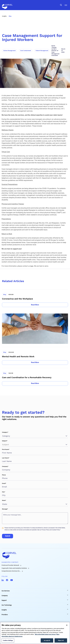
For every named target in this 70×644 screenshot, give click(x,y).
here (32, 266)
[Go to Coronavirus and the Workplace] (35, 298)
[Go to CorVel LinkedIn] (3, 580)
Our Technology (7, 605)
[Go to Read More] (35, 305)
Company (5, 596)
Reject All (61, 640)
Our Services (6, 591)
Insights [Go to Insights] (4, 16)
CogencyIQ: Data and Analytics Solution (14, 568)
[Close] (67, 625)
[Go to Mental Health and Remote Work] (35, 356)
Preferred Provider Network (10, 565)
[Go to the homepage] (7, 5)
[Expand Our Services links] (68, 590)
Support (4, 600)
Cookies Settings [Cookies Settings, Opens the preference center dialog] (8, 640)
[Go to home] (35, 555)
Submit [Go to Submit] (8, 536)
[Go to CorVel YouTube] (12, 580)
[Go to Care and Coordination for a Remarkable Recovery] (35, 377)
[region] (35, 633)
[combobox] (3, 436)
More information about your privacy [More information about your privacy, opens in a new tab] (45, 634)
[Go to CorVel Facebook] (7, 580)
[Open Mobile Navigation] (66, 5)
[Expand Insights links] (68, 609)
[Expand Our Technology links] (68, 605)
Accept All (47, 640)
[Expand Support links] (68, 600)
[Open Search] (61, 5)
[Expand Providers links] (68, 614)
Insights (4, 610)
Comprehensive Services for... (11, 571)
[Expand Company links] (68, 595)
